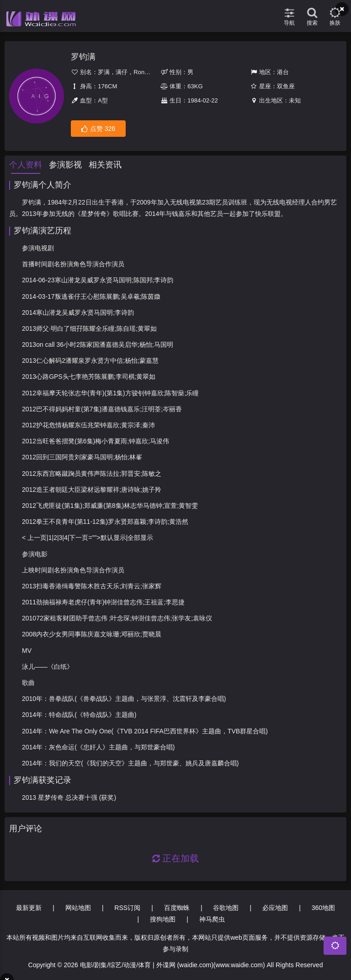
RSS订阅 (127, 908)
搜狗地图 (163, 919)
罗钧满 (83, 57)
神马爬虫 (212, 919)
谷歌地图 (226, 908)
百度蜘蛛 (177, 908)
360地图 (323, 908)
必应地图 (275, 908)
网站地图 (78, 908)
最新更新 (29, 908)
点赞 (98, 129)
